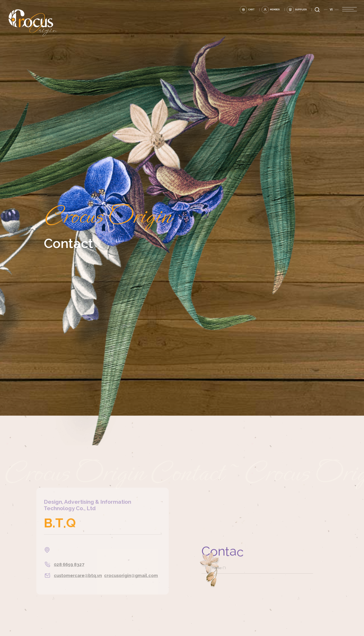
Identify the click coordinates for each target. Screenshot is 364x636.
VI (331, 9)
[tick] (300, 420)
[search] (317, 9)
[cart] (233, 9)
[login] (262, 9)
